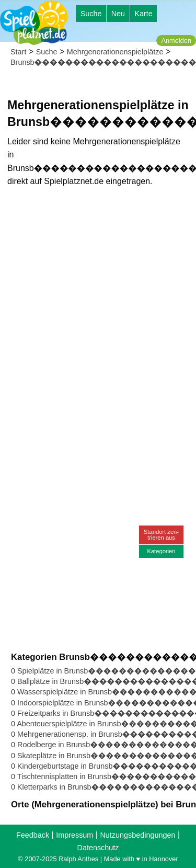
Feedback (33, 835)
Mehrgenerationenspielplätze (115, 52)
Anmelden (176, 41)
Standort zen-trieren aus (161, 535)
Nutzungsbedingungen (137, 835)
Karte (143, 14)
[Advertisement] (98, 295)
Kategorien (161, 551)
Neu (118, 14)
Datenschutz (98, 848)
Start (18, 52)
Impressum (74, 835)
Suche (91, 14)
